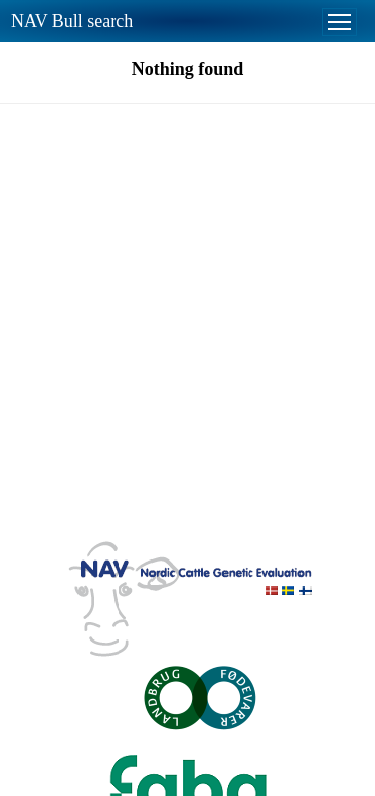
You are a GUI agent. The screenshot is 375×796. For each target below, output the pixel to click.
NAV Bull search (72, 21)
